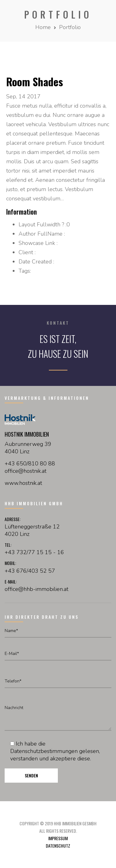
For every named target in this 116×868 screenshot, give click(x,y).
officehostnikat (26, 471)
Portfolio (70, 27)
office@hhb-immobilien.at (37, 589)
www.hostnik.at (23, 483)
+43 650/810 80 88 (30, 464)
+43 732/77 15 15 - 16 (34, 552)
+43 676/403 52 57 (30, 571)
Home (43, 27)
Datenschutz (58, 846)
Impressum (58, 838)
